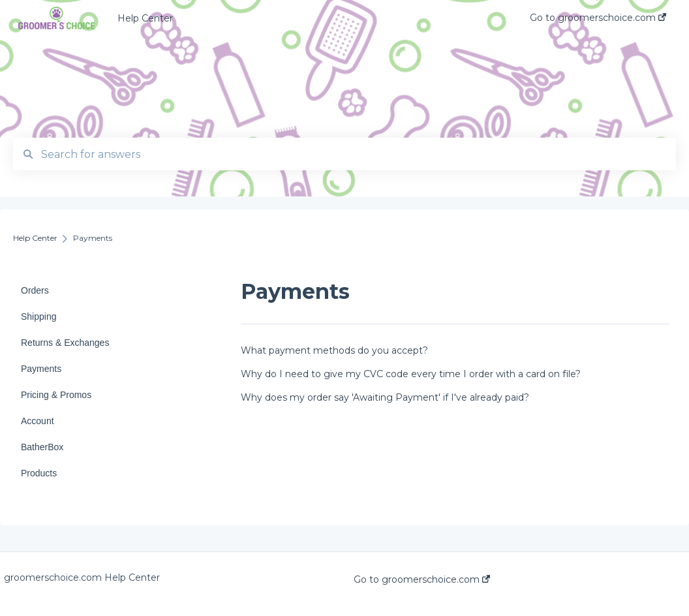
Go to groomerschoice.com (422, 579)
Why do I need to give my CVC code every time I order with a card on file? (411, 374)
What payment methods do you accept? (334, 350)
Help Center (145, 18)
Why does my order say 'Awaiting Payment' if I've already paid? (385, 397)
